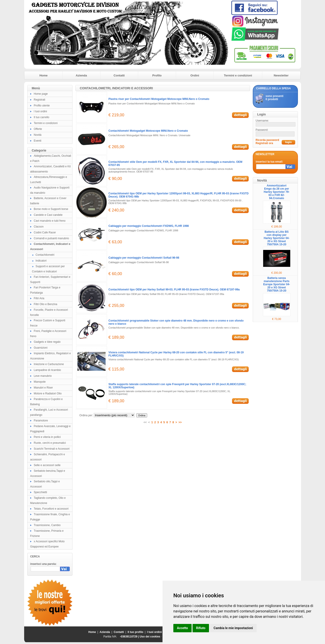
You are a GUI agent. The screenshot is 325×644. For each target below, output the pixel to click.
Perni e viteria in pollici (47, 437)
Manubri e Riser (43, 388)
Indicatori (41, 261)
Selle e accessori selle (47, 465)
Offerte (38, 129)
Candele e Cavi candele (48, 215)
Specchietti (41, 492)
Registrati (40, 100)
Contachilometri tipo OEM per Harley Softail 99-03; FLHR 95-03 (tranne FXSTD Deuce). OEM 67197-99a (174, 290)
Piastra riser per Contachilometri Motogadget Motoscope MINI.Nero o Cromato (159, 99)
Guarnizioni (41, 348)
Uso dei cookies (150, 637)
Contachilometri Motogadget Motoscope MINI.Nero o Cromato (148, 131)
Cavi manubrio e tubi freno (50, 221)
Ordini (195, 75)
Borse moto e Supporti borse (51, 209)
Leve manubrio (43, 376)
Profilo (157, 75)
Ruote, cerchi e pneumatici (50, 443)
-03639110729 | (130, 637)
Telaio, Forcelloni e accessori (51, 509)
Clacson (39, 227)
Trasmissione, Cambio (47, 525)
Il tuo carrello (42, 117)
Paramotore (41, 421)
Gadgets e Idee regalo (47, 342)
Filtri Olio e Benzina (46, 304)
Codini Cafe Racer (45, 232)
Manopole (40, 382)
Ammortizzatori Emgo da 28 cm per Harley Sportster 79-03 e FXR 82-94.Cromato (276, 192)
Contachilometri (45, 255)
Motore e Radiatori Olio (48, 393)
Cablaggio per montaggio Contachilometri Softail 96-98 (144, 258)
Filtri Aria (39, 298)
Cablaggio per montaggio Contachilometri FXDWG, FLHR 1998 (149, 226)
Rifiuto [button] (201, 628)
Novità (38, 135)
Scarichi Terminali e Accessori (52, 449)
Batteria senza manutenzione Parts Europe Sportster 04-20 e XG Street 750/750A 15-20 (277, 284)
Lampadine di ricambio (48, 370)
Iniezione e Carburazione (49, 364)
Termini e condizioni (238, 75)
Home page (41, 94)
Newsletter (281, 75)
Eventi (38, 141)
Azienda (81, 75)
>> (180, 422)
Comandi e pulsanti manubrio (51, 238)
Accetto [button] (182, 628)
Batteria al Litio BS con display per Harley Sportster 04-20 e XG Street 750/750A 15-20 (276, 238)
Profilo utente (42, 106)
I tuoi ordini (41, 111)
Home (44, 75)
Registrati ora (264, 143)
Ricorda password (267, 140)
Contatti (119, 75)
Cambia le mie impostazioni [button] (233, 628)
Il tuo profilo (136, 632)
